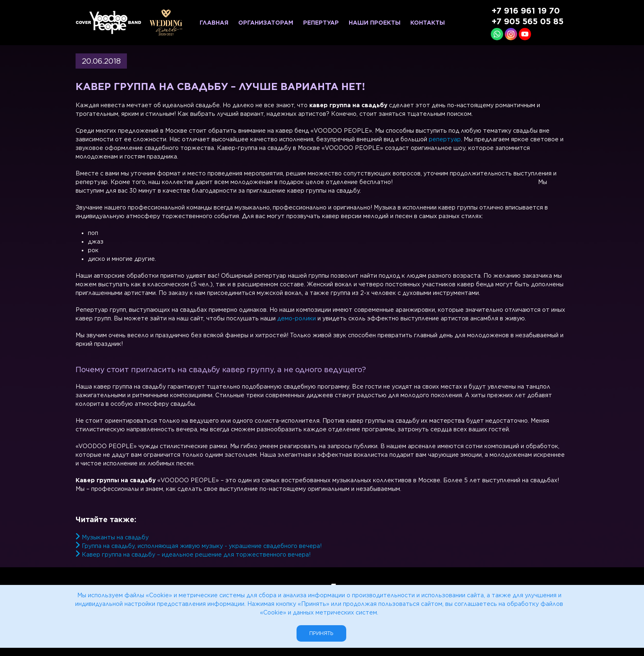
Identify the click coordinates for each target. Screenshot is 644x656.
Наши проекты (375, 23)
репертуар (445, 139)
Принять (321, 633)
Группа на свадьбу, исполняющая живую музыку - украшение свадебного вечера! (202, 546)
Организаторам (266, 23)
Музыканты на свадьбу (115, 537)
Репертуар (321, 23)
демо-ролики (297, 318)
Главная (214, 23)
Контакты (428, 23)
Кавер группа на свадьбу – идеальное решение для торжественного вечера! (196, 555)
